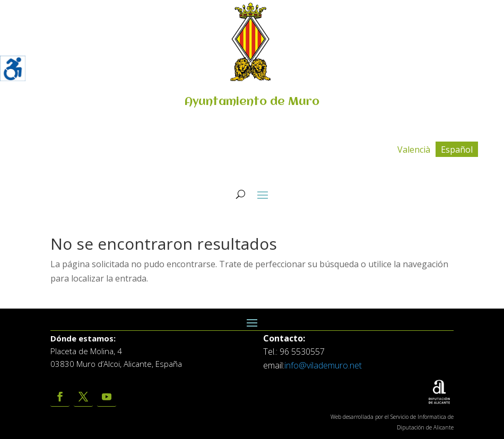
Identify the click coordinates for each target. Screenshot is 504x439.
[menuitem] (414, 149)
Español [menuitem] (457, 150)
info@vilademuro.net (323, 365)
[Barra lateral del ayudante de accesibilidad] (13, 68)
